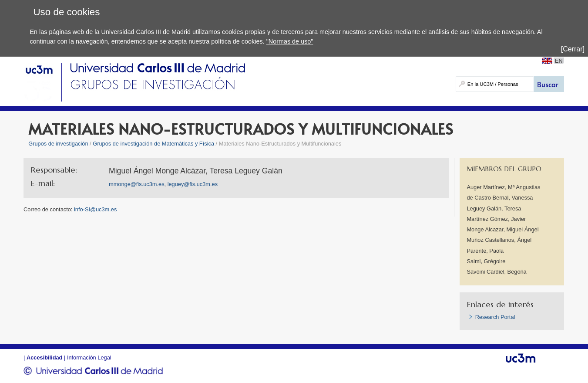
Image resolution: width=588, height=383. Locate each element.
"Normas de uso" (290, 41)
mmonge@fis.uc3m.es (137, 184)
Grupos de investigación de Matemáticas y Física (153, 144)
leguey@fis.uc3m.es (193, 184)
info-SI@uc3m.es (95, 209)
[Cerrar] (573, 49)
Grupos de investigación (58, 144)
